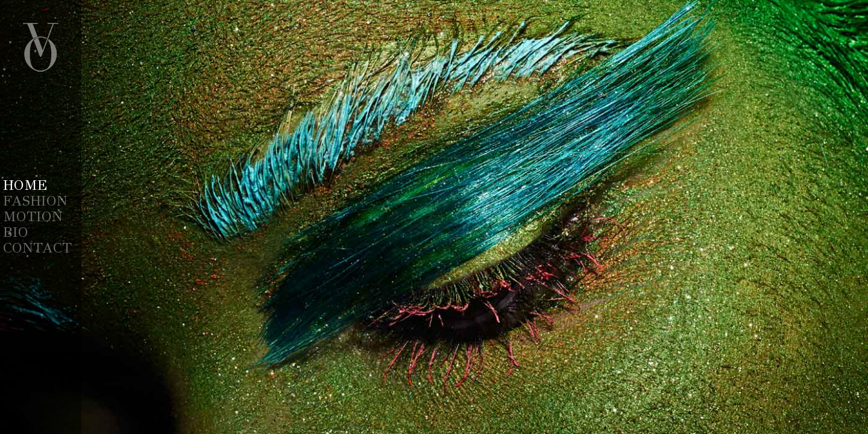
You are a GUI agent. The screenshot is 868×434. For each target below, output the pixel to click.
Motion (33, 216)
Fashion (35, 201)
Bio (16, 232)
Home (25, 185)
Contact (37, 248)
